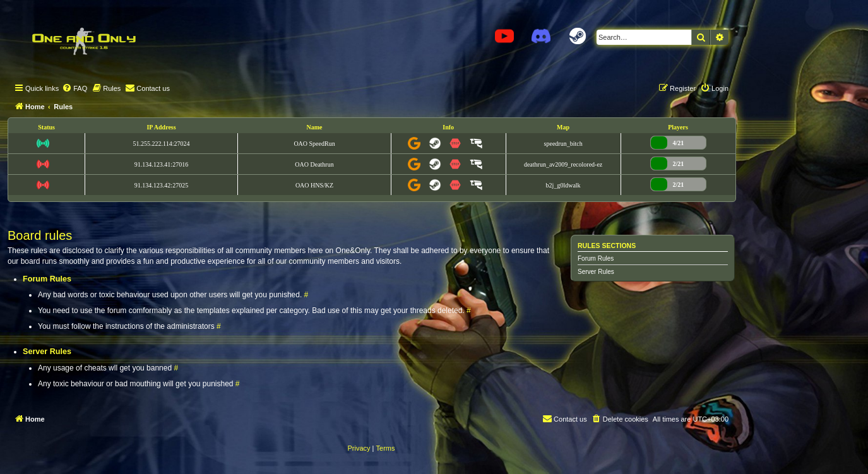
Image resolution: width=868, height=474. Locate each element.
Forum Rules (596, 258)
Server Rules (596, 272)
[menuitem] (74, 88)
